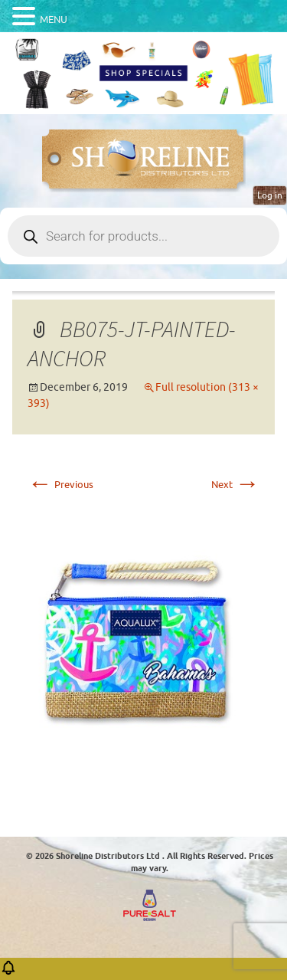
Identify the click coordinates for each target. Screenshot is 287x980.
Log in (270, 195)
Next (235, 485)
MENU (54, 20)
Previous (60, 485)
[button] (8, 973)
